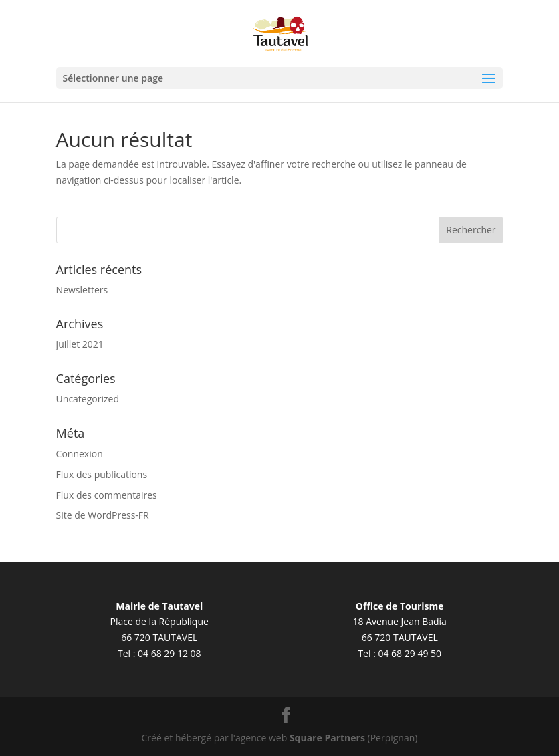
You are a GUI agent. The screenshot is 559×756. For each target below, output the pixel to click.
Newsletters (82, 290)
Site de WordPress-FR (103, 515)
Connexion (80, 454)
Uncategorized (88, 399)
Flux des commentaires (107, 495)
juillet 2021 (80, 344)
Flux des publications (102, 474)
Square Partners (327, 738)
